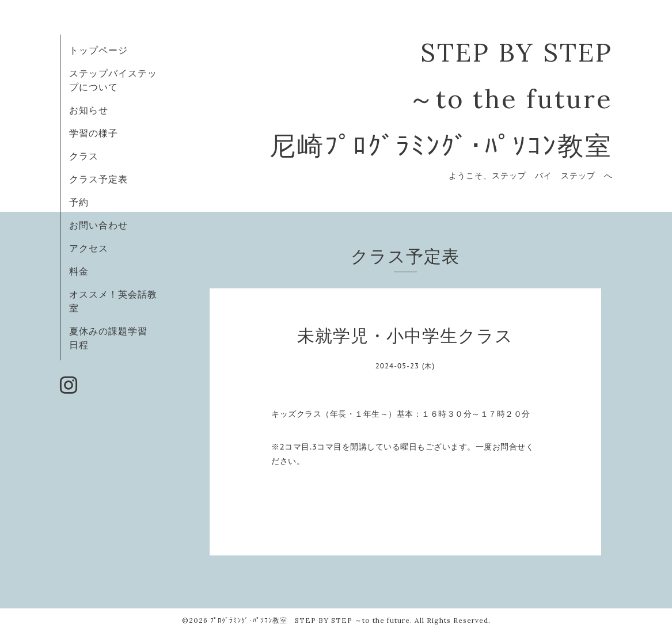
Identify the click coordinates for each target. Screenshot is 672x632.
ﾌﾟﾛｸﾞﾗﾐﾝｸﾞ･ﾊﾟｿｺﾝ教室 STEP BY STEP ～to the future (310, 620)
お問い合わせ (98, 225)
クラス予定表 (98, 179)
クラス (84, 156)
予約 (79, 202)
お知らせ (89, 110)
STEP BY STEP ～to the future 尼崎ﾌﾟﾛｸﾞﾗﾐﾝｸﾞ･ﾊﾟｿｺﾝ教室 (441, 99)
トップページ (98, 50)
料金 (79, 271)
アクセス (89, 248)
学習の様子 (94, 133)
